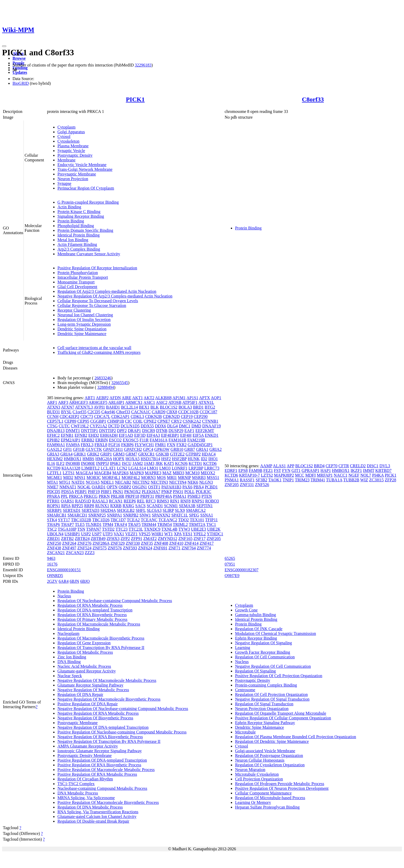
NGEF (354, 475)
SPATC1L (180, 515)
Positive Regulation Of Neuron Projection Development (282, 788)
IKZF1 (356, 471)
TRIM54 (165, 524)
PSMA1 (180, 496)
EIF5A (198, 435)
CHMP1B (116, 421)
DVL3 (385, 466)
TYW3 (184, 529)
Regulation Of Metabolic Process (85, 652)
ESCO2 (115, 440)
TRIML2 (180, 524)
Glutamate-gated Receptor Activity (87, 671)
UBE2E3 (198, 529)
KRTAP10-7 (250, 475)
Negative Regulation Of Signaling (263, 643)
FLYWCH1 (144, 445)
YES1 (188, 534)
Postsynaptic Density (75, 155)
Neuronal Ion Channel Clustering (85, 315)
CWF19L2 (80, 426)
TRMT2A (197, 524)
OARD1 (99, 487)
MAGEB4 (103, 473)
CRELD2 (358, 466)
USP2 (86, 534)
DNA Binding (69, 662)
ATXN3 (54, 407)
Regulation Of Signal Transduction (264, 704)
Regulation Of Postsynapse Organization (269, 755)
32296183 (143, 65)
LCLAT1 (108, 468)
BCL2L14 (129, 407)
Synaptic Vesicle (71, 151)
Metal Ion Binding (73, 240)
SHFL (141, 510)
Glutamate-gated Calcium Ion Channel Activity (97, 817)
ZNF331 (247, 485)
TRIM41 (318, 480)
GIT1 (296, 471)
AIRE (126, 398)
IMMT (369, 471)
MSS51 (213, 478)
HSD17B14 (150, 459)
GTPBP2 (193, 454)
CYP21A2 (98, 426)
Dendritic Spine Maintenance (82, 334)
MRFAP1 (325, 475)
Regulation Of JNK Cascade (259, 629)
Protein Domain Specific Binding (85, 230)
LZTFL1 (54, 473)
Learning (243, 648)
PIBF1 (106, 492)
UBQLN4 (55, 534)
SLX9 (180, 510)
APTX (204, 398)
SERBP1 (54, 510)
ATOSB (175, 402)
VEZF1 (131, 534)
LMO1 (153, 468)
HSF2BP (179, 459)
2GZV (52, 581)
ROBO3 (212, 501)
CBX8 (172, 412)
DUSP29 (176, 431)
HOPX (119, 459)
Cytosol (64, 136)
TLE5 (80, 524)
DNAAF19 (211, 426)
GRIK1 (80, 454)
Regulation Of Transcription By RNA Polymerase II (101, 648)
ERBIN (102, 440)
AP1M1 (179, 398)
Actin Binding (69, 207)
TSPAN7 (94, 529)
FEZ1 (268, 471)
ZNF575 (100, 548)
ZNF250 (54, 543)
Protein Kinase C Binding (79, 212)
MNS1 (80, 478)
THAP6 (53, 524)
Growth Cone (246, 610)
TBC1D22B (81, 520)
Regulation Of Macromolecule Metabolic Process (99, 624)
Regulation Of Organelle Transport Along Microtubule (281, 713)
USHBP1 (72, 534)
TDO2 (183, 520)
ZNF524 (85, 548)
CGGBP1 (98, 421)
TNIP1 (288, 480)
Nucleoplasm (68, 633)
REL (141, 501)
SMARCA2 (196, 510)
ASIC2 (162, 402)
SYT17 (64, 520)
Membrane (66, 160)
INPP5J (103, 463)
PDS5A (68, 492)
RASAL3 (100, 501)
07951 (230, 564)
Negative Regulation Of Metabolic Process (93, 690)
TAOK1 (275, 480)
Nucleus (64, 596)
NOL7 (366, 475)
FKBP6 (128, 445)
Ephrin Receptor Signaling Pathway (265, 723)
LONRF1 (179, 468)
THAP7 (68, 524)
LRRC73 (212, 468)
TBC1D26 (101, 520)
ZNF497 (69, 548)
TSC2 (52, 529)
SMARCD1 (77, 515)
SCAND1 (155, 506)
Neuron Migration (250, 770)
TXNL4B (169, 529)
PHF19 (94, 492)
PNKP (167, 492)
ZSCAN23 (75, 553)
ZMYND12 (168, 539)
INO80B (73, 463)
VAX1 (119, 534)
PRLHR (118, 496)
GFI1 (68, 449)
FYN (286, 471)
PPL (64, 496)
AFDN (115, 398)
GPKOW (162, 449)
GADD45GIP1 (200, 445)
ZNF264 (69, 543)
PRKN (104, 496)
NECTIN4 (178, 482)
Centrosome (245, 690)
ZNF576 (115, 548)
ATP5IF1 (190, 402)
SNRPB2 (131, 515)
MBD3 (178, 473)
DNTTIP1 (90, 431)
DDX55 (147, 426)
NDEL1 (107, 482)
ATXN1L (206, 402)
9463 (51, 558)
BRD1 (198, 407)
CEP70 (331, 466)
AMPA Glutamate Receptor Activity (88, 746)
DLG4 (173, 426)
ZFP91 (137, 539)
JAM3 (149, 463)
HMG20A (104, 459)
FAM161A (159, 440)
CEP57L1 (55, 421)
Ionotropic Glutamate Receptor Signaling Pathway (100, 751)
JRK (159, 463)
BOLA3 (185, 407)
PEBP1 (81, 492)
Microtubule (245, 732)
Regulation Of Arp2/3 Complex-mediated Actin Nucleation (107, 291)
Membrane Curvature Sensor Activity (89, 254)
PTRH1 (53, 501)
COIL (138, 421)
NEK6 (193, 482)
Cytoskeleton (68, 141)
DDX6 (161, 426)
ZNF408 (161, 543)
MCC (300, 475)
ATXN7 (68, 407)
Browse (19, 58)
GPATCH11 (113, 449)
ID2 (204, 459)
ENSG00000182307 (242, 570)
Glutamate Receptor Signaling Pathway (90, 685)
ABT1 (90, 398)
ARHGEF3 (79, 402)
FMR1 (161, 445)
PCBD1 (211, 487)
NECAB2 (123, 482)
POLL (189, 492)
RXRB (116, 506)
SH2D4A (108, 510)
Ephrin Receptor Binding (256, 638)
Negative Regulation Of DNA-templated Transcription (103, 727)
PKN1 (118, 492)
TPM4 (108, 524)
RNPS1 (198, 501)
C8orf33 (313, 99)
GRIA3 (53, 454)
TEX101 (197, 520)
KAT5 (169, 463)
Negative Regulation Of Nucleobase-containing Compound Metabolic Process (123, 709)
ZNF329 (118, 543)
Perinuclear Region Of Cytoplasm (86, 188)
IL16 (51, 463)
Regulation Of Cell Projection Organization (271, 694)
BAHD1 (113, 407)
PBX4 (199, 487)
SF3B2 (261, 480)
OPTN (112, 487)
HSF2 (166, 459)
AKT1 (138, 398)
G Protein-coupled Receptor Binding (88, 202)
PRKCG (91, 496)
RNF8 (186, 501)
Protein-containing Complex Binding (266, 685)
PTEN (207, 496)
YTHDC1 (215, 534)
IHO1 (213, 459)
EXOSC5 (130, 440)
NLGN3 (206, 482)
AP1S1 (192, 398)
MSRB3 (199, 478)
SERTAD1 (72, 510)
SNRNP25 (97, 515)
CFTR (344, 466)
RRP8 (89, 506)
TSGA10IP (67, 529)
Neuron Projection (73, 179)
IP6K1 (115, 463)
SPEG (194, 515)
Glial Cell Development (77, 287)
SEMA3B (187, 506)
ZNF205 (214, 539)
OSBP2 (125, 487)
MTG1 (65, 482)
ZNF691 (160, 548)
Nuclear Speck (70, 676)
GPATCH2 (133, 449)
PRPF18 (132, 496)
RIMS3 (163, 501)
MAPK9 (137, 473)
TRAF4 (121, 524)
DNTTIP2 (108, 431)
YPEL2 (200, 534)
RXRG (128, 506)
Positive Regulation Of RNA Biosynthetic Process (99, 765)
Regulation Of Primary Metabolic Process (92, 619)
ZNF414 (191, 543)
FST (277, 471)
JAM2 (138, 463)
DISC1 (372, 466)
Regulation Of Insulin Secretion (84, 320)
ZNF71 (174, 548)
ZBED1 (53, 539)
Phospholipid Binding (76, 226)
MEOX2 (208, 473)
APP (290, 466)
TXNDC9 (152, 529)
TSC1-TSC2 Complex (76, 784)
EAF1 (189, 431)
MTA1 (52, 482)
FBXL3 (87, 445)
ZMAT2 (150, 539)
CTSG (52, 426)
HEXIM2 (55, 459)
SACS (140, 506)
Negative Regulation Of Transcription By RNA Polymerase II (109, 741)
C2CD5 (94, 412)
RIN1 (175, 501)
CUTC (64, 426)
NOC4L (84, 487)
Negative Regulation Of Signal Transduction (272, 699)
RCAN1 (116, 501)
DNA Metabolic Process (78, 793)
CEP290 (201, 417)
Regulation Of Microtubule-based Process (270, 798)
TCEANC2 (168, 520)
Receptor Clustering (74, 310)
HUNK (194, 459)
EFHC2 (53, 435)
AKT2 (149, 398)
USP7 (97, 534)
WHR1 (157, 534)
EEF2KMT (205, 431)
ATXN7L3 (84, 407)
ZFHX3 (113, 539)
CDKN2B (154, 417)
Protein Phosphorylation (78, 273)
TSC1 (211, 524)
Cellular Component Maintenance (263, 793)
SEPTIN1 (204, 506)
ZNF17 (200, 539)
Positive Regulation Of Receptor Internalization (97, 268)
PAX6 (187, 487)
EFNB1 (67, 435)
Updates (20, 72)
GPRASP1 (310, 471)
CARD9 (159, 412)
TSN (81, 529)
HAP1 (326, 471)
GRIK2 (93, 454)
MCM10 (192, 473)
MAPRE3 (153, 473)
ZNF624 (145, 548)
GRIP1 (106, 454)
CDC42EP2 (70, 417)
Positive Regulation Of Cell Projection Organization (279, 676)
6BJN (74, 581)
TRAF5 (134, 524)
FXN (171, 445)
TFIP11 (212, 520)
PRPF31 (147, 496)
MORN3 (148, 478)
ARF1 (52, 402)
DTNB (162, 431)
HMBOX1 (73, 459)
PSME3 (194, 496)
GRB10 (177, 449)
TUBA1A (334, 480)
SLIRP (168, 510)
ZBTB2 (67, 539)
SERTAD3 (91, 510)
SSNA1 (207, 515)
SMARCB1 (57, 515)
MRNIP (184, 478)
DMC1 (185, 426)
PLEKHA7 (151, 492)
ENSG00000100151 (64, 570)
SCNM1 (171, 506)
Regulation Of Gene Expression (84, 643)
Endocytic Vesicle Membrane (82, 165)
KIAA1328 (71, 468)
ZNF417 (207, 543)
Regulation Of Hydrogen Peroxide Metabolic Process (280, 784)
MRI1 (172, 478)
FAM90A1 (56, 445)
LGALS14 (137, 468)
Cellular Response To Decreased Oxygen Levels (98, 301)
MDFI (311, 475)
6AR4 (64, 581)
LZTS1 (69, 473)
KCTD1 (195, 463)
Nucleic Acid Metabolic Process (84, 666)
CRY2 (177, 421)
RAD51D (83, 501)
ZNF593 (130, 548)
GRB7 (190, 449)
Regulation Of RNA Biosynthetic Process (92, 615)
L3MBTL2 (91, 468)
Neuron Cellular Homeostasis (260, 760)
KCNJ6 (181, 463)
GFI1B (79, 449)
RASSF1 (247, 480)
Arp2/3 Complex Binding (79, 249)
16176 (52, 564)
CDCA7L (102, 417)
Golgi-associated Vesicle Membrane (265, 751)
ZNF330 (133, 543)
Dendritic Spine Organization (82, 329)
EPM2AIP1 (71, 440)
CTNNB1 (210, 421)
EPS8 (243, 471)
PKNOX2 (132, 492)
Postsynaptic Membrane (77, 723)
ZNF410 (176, 543)
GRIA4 (66, 454)
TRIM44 (149, 524)
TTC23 (122, 529)
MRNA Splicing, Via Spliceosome (86, 798)
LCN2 (122, 468)
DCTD (114, 426)
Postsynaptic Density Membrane (85, 755)
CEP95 (83, 421)
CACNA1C (141, 412)
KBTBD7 (383, 471)
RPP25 (77, 506)
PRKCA (76, 496)
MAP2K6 (120, 473)
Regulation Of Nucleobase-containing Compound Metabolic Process (115, 601)
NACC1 (341, 475)
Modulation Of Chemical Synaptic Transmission (275, 633)
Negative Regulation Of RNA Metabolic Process (98, 713)
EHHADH (109, 435)
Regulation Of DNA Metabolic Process (90, 807)
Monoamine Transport (76, 282)
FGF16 (114, 445)
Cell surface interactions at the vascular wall (94, 348)
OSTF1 (154, 487)
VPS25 (145, 534)
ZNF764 (189, 548)
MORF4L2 (131, 478)
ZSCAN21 (56, 553)
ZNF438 (54, 548)
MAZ (167, 473)
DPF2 (122, 431)
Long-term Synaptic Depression (84, 324)
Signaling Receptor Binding (81, 216)
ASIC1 (149, 402)
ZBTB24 (82, 539)
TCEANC (149, 520)
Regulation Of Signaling (255, 671)
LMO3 (165, 468)
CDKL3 (137, 417)
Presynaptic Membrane (77, 174)
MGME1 (55, 478)
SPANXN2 (161, 515)
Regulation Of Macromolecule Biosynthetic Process (101, 638)
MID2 (68, 478)
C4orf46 (108, 412)
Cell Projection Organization (259, 779)
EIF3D (140, 435)
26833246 (103, 378)
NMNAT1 (68, 487)
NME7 (53, 487)
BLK (155, 407)
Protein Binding (71, 221)
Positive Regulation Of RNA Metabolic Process (97, 774)
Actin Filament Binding (77, 244)
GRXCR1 (146, 454)
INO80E (88, 463)
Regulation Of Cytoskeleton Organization (270, 765)
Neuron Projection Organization (262, 709)
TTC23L (136, 529)
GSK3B (162, 454)
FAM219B (196, 440)
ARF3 (63, 402)
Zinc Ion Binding (72, 657)
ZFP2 (125, 539)
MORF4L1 (111, 478)
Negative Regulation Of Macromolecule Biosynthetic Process (109, 699)
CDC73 (87, 417)
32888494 (106, 387)
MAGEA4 (84, 473)
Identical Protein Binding (79, 235)
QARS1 (67, 501)
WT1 (169, 534)
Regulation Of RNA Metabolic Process (90, 605)
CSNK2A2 (192, 421)
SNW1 (145, 515)
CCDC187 (208, 412)
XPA (178, 534)
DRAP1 (134, 431)
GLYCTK (94, 449)
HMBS (88, 459)
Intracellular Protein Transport (83, 277)
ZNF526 (262, 485)
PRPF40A (164, 496)
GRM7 (131, 454)
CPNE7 (164, 421)
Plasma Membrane (73, 146)
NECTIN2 (141, 482)
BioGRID (21, 83)
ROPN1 (54, 506)
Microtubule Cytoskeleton (257, 774)
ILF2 (60, 463)
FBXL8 (101, 445)
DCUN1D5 (130, 426)
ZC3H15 (376, 480)
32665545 (120, 383)
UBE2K (214, 529)
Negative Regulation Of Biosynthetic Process (95, 718)
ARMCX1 (134, 402)
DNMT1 (73, 431)
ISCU (126, 463)
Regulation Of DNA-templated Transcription (95, 610)
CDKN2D (171, 417)
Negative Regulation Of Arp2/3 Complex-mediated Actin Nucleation (115, 296)
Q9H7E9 (232, 576)
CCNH (53, 417)
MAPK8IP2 (284, 475)
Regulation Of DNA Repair (80, 694)
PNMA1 (232, 480)
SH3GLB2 (126, 510)
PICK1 (135, 99)
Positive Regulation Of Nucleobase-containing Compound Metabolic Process (122, 732)
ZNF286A (101, 543)
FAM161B (177, 440)
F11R (144, 440)
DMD (196, 426)
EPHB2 (53, 440)
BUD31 (53, 412)
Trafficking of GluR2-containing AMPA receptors (99, 352)
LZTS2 (267, 475)
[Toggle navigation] (4, 46)
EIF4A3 (153, 435)
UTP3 (108, 534)
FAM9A (73, 445)
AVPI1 (99, 407)
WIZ (364, 480)
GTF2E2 (177, 454)
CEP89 (70, 421)
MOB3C (94, 478)
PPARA (53, 496)
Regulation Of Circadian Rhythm (85, 779)
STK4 (52, 520)
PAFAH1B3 (171, 487)
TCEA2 (133, 520)
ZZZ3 (90, 553)
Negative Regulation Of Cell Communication (273, 666)
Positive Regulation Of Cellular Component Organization (283, 718)
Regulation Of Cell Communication (265, 657)
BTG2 (210, 407)
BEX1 (144, 407)
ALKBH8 (163, 398)
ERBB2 (88, 440)
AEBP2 (102, 398)
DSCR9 (149, 431)
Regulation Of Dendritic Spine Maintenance (272, 741)
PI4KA (378, 475)
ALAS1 (279, 466)
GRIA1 (202, 449)
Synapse (64, 183)
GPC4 (148, 449)
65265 (230, 558)
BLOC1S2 (169, 407)
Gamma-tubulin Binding (255, 615)
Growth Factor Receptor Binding (263, 652)
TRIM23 (302, 480)
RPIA (66, 506)
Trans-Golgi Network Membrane (85, 169)
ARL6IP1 (116, 402)
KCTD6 (210, 463)
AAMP (266, 466)
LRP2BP (196, 468)
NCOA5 (93, 482)
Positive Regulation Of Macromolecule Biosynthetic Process (108, 802)
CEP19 (187, 417)
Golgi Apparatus (71, 132)
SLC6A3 (154, 510)
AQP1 (216, 398)
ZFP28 (390, 480)
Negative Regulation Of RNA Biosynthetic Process (100, 737)
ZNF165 (185, 539)
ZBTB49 (98, 539)
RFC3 (151, 501)
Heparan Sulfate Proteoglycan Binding (267, 807)
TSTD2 (108, 529)
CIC (128, 421)
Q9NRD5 (55, 576)
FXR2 (181, 445)
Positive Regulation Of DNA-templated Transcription (102, 760)
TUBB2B (351, 480)
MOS (161, 478)
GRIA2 (216, 449)
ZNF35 (147, 543)
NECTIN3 (159, 482)
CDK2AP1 (120, 417)
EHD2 (94, 435)
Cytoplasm (66, 127)
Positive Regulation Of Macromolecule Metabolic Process (106, 770)
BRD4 (319, 466)
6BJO (85, 581)
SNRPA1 (114, 515)
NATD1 (78, 482)
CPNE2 (150, 421)
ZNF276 (85, 543)
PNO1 (178, 492)
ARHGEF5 (98, 402)
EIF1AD (126, 435)
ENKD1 (212, 435)
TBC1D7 (118, 520)
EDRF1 (231, 471)
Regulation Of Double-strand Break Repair (93, 821)
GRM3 (119, 454)
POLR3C (203, 492)
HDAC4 (209, 454)
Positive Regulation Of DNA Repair (88, 704)
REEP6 (130, 501)
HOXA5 (132, 459)
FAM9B (256, 471)
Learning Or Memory (253, 802)
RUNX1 (102, 506)
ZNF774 (204, 548)
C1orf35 (79, 412)
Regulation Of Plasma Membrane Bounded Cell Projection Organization (296, 737)
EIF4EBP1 (170, 435)
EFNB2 (81, 435)
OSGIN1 (140, 487)
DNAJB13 (56, 431)
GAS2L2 (55, 449)
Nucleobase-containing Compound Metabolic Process (102, 788)
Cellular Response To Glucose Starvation (92, 305)
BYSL (66, 412)
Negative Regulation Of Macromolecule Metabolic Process (107, 680)
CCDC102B (188, 412)
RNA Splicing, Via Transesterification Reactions (98, 812)
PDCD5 (54, 492)
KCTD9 (54, 468)
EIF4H (186, 435)
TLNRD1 (94, 524)
